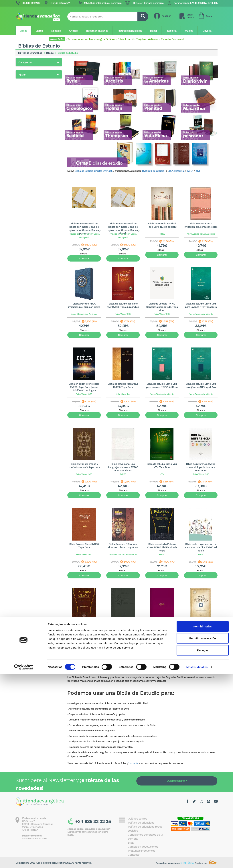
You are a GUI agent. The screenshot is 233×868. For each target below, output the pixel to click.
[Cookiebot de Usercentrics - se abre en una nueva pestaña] (24, 861)
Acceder (166, 16)
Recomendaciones (97, 31)
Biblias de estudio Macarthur (35, 116)
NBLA (190, 171)
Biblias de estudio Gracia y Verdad (39, 107)
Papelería (171, 31)
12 (133, 670)
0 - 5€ (26, 171)
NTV (162, 474)
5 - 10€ (27, 175)
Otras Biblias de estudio (32, 145)
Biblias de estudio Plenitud (34, 121)
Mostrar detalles (197, 861)
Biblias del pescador (30, 140)
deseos (190, 16)
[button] (39, 62)
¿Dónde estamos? (60, 3)
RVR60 (162, 234)
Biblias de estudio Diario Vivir (35, 93)
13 (138, 670)
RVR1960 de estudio (153, 171)
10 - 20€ (27, 180)
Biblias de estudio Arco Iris (34, 84)
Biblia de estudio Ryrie (31, 79)
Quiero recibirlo (176, 781)
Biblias (23, 31)
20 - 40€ (28, 185)
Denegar (203, 844)
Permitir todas (203, 820)
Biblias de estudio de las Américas (38, 89)
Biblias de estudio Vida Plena (35, 136)
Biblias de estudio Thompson (35, 131)
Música (189, 31)
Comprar (84, 258)
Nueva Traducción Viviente (201, 314)
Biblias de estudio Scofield (34, 126)
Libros (39, 31)
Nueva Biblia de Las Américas (84, 314)
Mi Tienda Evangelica (30, 53)
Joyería (207, 31)
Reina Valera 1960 (123, 314)
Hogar (154, 31)
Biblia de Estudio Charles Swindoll (94, 171)
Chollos (73, 31)
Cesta (209, 16)
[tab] (39, 62)
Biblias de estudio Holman (34, 112)
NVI (198, 171)
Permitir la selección (203, 832)
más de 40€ (29, 189)
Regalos (56, 31)
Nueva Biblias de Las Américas (201, 234)
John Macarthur (123, 394)
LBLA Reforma (175, 171)
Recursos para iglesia (129, 31)
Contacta (133, 763)
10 (124, 670)
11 (128, 670)
